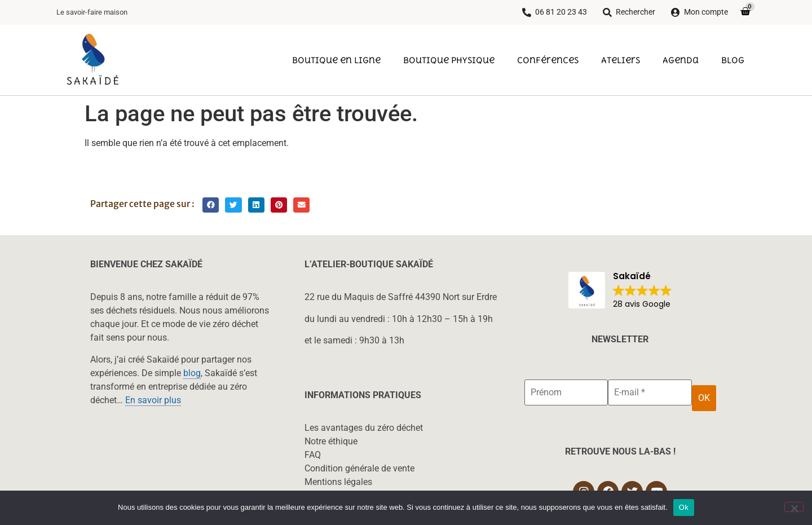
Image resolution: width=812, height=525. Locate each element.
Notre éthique (331, 441)
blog (192, 373)
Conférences (548, 60)
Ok (684, 507)
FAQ (313, 455)
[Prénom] (566, 392)
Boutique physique (449, 60)
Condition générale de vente (359, 468)
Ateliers (621, 60)
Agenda (681, 60)
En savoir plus (153, 400)
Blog (733, 60)
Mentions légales (338, 482)
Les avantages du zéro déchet (364, 428)
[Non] (794, 507)
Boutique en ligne (336, 60)
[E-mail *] (650, 392)
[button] (211, 205)
